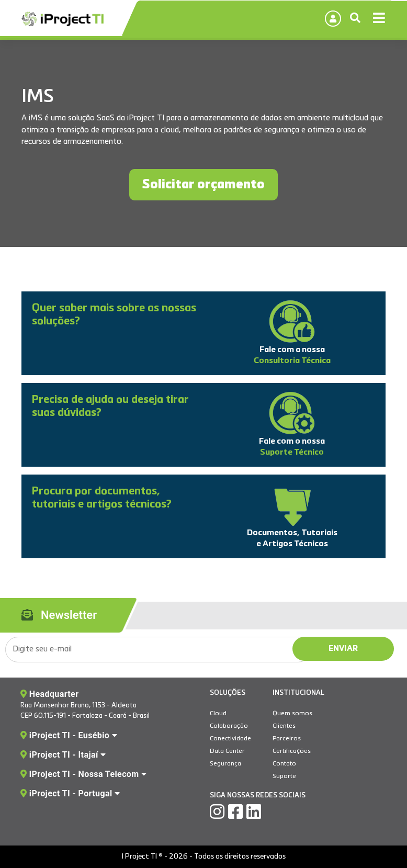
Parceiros (287, 739)
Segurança (225, 764)
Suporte (284, 776)
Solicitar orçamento (203, 185)
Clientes (284, 726)
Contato (284, 764)
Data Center (227, 751)
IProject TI (63, 19)
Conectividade (230, 739)
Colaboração (229, 726)
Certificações (292, 751)
